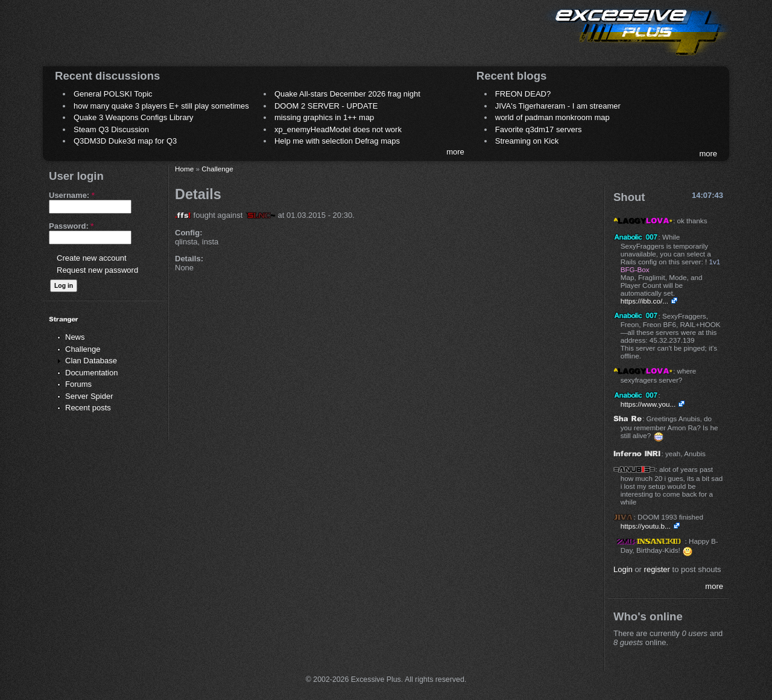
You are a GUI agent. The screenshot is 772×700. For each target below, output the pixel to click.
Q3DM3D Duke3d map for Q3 (125, 141)
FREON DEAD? (523, 94)
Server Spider (89, 396)
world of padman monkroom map (552, 117)
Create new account (92, 258)
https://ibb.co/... (644, 301)
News (75, 337)
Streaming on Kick (527, 141)
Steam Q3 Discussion (111, 129)
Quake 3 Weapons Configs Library (133, 117)
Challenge (83, 349)
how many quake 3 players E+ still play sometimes (161, 106)
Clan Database (91, 361)
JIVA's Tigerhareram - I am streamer (558, 106)
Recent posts (88, 408)
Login (623, 569)
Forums (78, 384)
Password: (71, 226)
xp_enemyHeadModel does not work (338, 129)
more (455, 152)
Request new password (97, 270)
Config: (188, 233)
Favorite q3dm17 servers (539, 129)
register (657, 569)
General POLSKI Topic (113, 94)
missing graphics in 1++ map (324, 117)
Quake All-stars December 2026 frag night (347, 94)
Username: (72, 195)
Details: (189, 259)
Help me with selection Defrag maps (337, 141)
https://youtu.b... (646, 526)
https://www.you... (648, 404)
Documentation (91, 373)
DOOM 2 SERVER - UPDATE (326, 106)
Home (184, 169)
